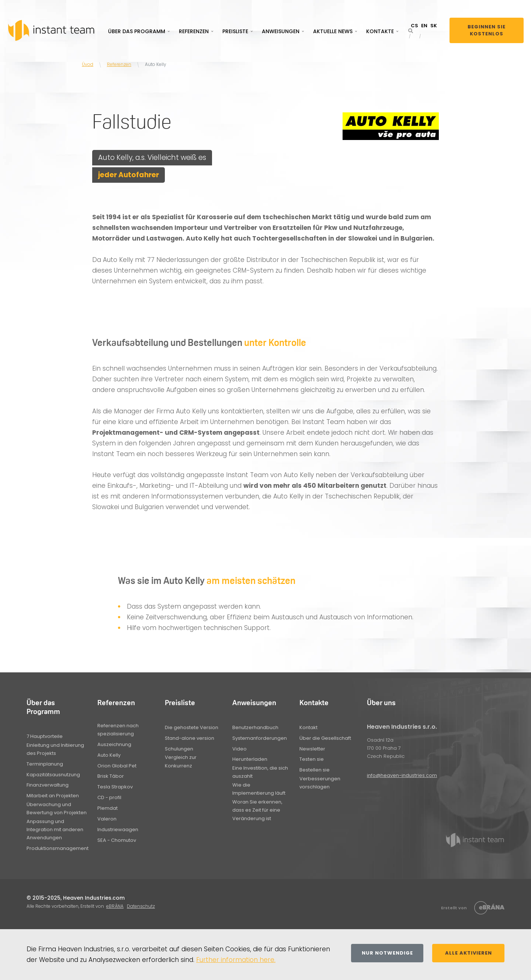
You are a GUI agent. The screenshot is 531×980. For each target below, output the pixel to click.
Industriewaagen (118, 829)
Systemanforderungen (260, 738)
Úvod (88, 64)
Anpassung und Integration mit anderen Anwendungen (55, 829)
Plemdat (107, 808)
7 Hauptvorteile (45, 736)
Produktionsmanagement (58, 848)
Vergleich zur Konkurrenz (181, 761)
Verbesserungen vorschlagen (320, 783)
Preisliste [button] (235, 31)
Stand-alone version (190, 738)
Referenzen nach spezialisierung (118, 730)
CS (414, 26)
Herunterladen (250, 759)
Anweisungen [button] (281, 31)
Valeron (107, 819)
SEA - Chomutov (117, 840)
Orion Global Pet (117, 766)
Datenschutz (141, 906)
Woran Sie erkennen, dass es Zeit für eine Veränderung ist (257, 810)
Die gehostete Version (192, 727)
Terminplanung (45, 764)
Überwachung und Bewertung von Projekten (57, 808)
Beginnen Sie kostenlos (487, 30)
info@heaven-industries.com (402, 775)
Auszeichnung (114, 744)
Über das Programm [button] (137, 31)
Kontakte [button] (380, 31)
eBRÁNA (115, 906)
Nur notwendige (387, 953)
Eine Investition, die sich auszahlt (260, 772)
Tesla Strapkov (115, 787)
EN (424, 26)
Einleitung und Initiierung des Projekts (55, 749)
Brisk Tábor (111, 776)
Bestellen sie (315, 770)
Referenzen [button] (194, 31)
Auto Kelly (109, 755)
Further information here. (236, 960)
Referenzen (119, 64)
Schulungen (179, 749)
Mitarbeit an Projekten (53, 796)
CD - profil (109, 797)
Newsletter (312, 749)
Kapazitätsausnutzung (53, 775)
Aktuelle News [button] (333, 31)
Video (240, 749)
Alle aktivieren (468, 953)
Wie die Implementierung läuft (259, 789)
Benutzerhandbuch (255, 727)
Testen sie (312, 759)
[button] (411, 31)
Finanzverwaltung (48, 785)
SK (434, 26)
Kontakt (308, 727)
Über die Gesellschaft (325, 738)
